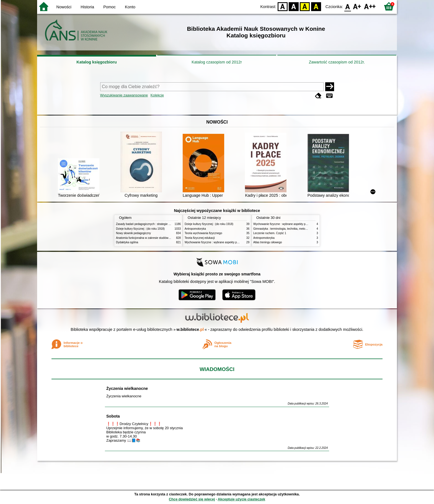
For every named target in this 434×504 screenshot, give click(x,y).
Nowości (64, 7)
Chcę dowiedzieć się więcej (192, 499)
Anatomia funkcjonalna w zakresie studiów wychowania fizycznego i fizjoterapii (165, 238)
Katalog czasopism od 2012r (217, 62)
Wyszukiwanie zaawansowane (124, 95)
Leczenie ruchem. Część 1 (270, 233)
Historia (87, 7)
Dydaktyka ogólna (127, 242)
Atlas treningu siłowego (268, 242)
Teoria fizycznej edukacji (200, 238)
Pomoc (109, 7)
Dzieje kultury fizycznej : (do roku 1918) (140, 229)
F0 (348, 6)
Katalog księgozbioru (97, 62)
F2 (370, 6)
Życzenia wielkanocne (127, 388)
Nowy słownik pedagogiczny (133, 233)
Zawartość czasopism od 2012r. (337, 62)
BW (294, 6)
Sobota (113, 416)
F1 (357, 6)
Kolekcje (157, 95)
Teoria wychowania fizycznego (203, 233)
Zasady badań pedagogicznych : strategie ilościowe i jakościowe (156, 224)
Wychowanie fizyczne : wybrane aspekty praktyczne (217, 242)
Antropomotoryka (195, 229)
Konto (130, 7)
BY (316, 6)
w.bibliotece (190, 329)
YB (305, 6)
